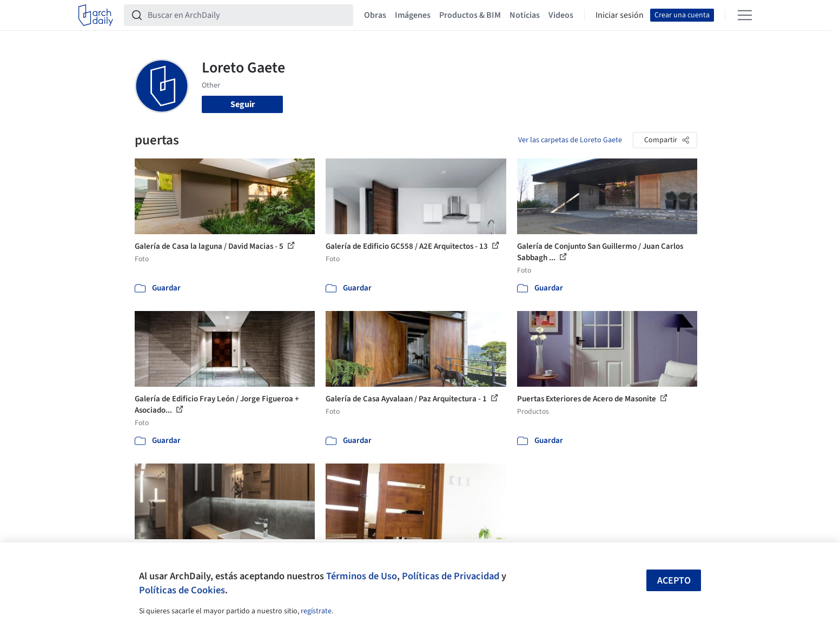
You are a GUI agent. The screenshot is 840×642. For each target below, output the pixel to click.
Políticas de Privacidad (451, 576)
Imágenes (413, 15)
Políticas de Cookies (182, 590)
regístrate (316, 611)
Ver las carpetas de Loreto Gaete (570, 140)
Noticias (525, 15)
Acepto (674, 581)
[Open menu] (745, 15)
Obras (375, 15)
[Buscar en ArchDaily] (247, 15)
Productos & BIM (470, 15)
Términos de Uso (362, 576)
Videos (561, 15)
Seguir (243, 104)
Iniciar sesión (620, 15)
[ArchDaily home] (96, 15)
